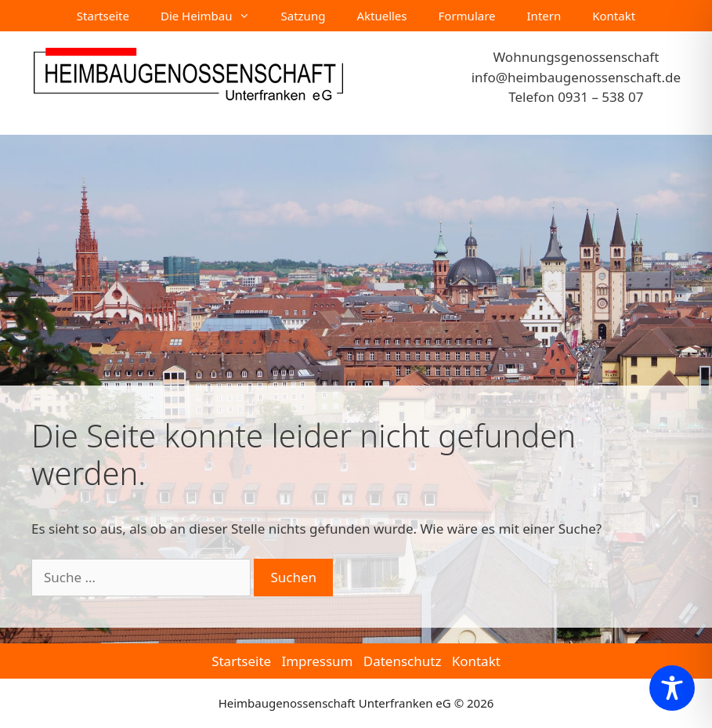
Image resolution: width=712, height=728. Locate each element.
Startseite (103, 16)
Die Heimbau (213, 16)
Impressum (317, 661)
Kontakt (614, 16)
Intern (544, 16)
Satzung (304, 16)
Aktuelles (381, 16)
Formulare (467, 16)
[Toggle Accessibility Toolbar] (672, 688)
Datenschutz (403, 661)
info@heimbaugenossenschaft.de (576, 77)
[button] (34, 694)
